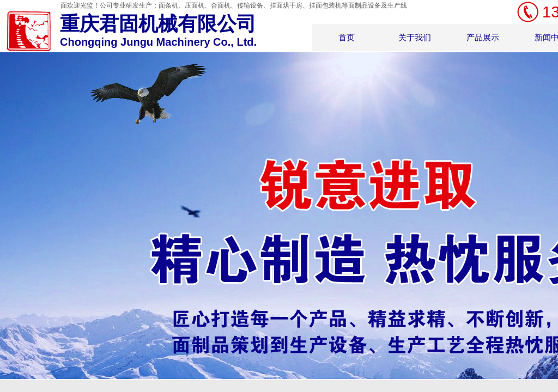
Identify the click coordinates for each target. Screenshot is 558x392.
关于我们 (415, 37)
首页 (347, 37)
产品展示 (483, 37)
